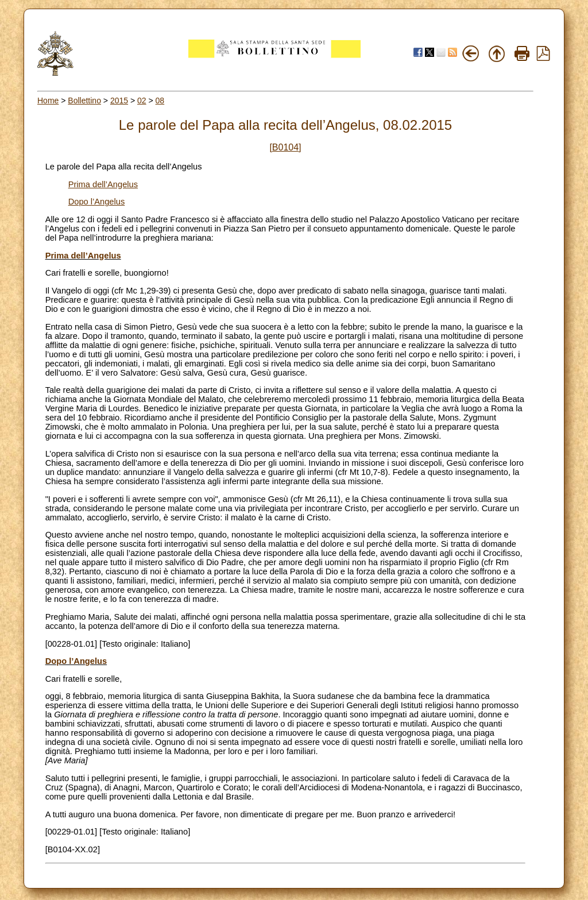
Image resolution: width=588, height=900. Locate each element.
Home (48, 101)
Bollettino (84, 101)
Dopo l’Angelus (97, 202)
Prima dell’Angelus (103, 184)
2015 (119, 101)
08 (160, 101)
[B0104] (285, 147)
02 (142, 101)
